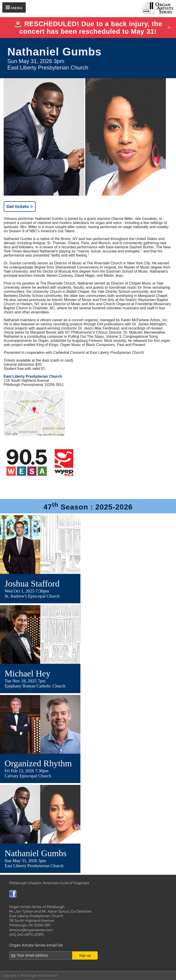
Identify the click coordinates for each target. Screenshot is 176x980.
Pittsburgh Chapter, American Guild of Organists (49, 883)
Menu (14, 8)
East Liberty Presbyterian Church (33, 376)
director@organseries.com (31, 930)
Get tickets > (20, 206)
